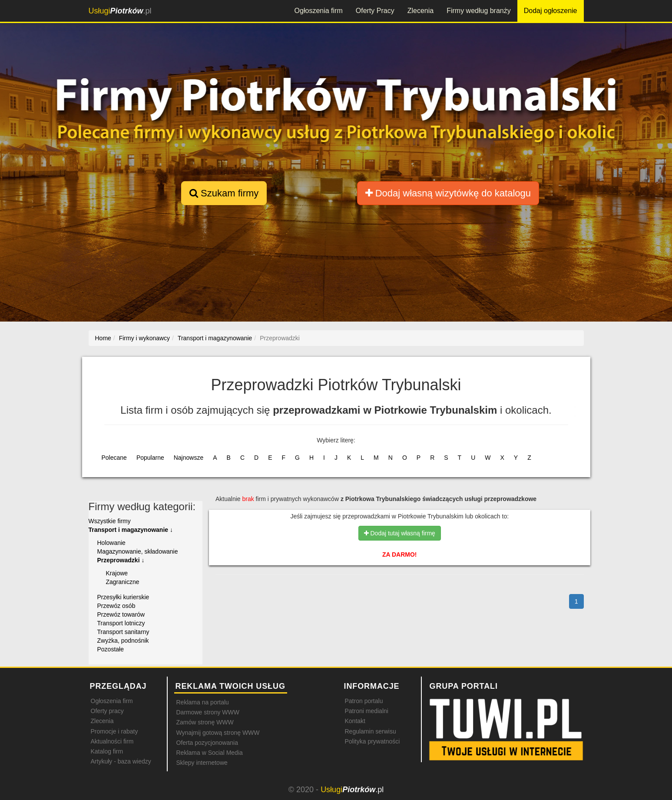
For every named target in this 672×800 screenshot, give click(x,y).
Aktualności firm (112, 741)
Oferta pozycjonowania (207, 743)
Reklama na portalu (203, 702)
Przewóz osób (116, 606)
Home (103, 338)
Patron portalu (364, 701)
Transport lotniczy (121, 623)
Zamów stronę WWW (205, 722)
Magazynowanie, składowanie (138, 551)
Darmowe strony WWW (208, 712)
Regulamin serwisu (371, 731)
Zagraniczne (123, 582)
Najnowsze (189, 458)
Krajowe (117, 573)
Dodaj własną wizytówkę (448, 193)
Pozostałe (111, 649)
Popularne (150, 458)
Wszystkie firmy (110, 521)
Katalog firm (107, 751)
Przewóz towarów (121, 614)
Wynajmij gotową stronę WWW (218, 733)
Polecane (114, 458)
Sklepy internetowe (202, 763)
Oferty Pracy (375, 11)
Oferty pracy (107, 711)
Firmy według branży (479, 11)
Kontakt (355, 721)
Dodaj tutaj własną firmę (400, 533)
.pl (120, 11)
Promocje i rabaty (114, 731)
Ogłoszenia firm (319, 11)
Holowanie (111, 543)
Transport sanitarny (123, 632)
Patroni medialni (367, 711)
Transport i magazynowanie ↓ (131, 530)
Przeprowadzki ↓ (121, 560)
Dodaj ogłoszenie (551, 11)
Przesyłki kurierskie (123, 597)
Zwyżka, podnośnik (123, 641)
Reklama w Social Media (210, 753)
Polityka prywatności (372, 741)
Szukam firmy (224, 193)
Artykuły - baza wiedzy (121, 761)
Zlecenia (420, 11)
